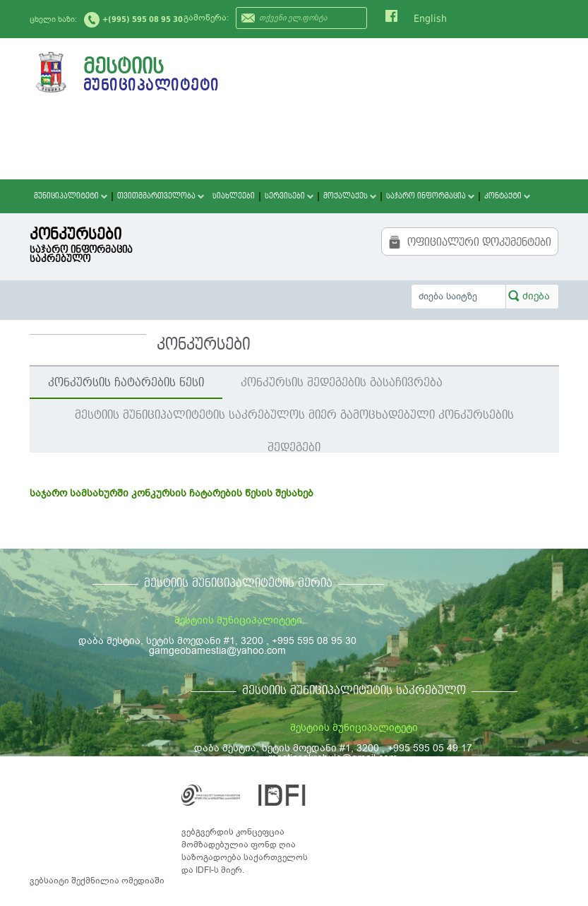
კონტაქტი (507, 196)
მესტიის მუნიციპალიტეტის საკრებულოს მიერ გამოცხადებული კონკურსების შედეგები (294, 420)
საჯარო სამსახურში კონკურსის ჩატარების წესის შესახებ (172, 493)
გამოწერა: (206, 18)
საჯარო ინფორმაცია (430, 196)
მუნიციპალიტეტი (71, 196)
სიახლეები (234, 196)
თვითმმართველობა (161, 196)
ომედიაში (143, 881)
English (430, 18)
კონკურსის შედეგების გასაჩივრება (342, 383)
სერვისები (289, 196)
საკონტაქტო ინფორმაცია (494, 789)
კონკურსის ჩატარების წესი (126, 383)
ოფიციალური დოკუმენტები (470, 242)
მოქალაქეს (350, 196)
